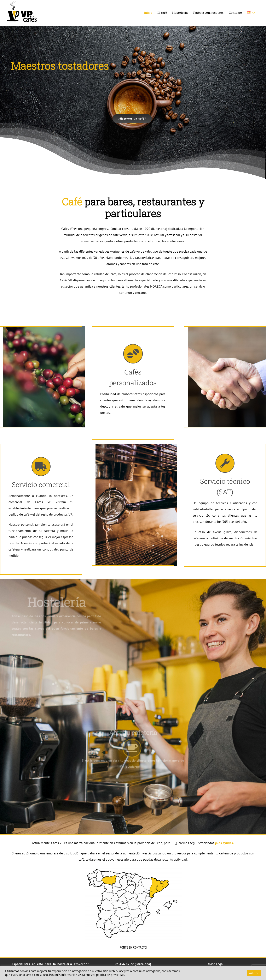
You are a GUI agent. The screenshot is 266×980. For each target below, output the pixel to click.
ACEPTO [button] (254, 973)
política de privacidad (110, 975)
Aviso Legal (216, 964)
